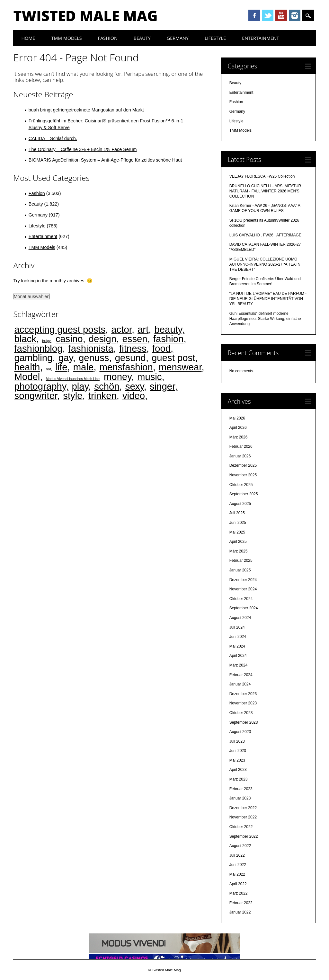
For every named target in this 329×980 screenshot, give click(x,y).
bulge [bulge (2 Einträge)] (47, 341)
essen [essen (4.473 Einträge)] (135, 339)
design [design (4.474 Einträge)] (102, 339)
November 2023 (243, 703)
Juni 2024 (238, 637)
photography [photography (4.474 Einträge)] (40, 386)
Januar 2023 (240, 798)
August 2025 (240, 504)
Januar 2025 (240, 570)
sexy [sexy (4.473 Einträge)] (135, 386)
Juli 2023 (237, 741)
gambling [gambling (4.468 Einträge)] (33, 358)
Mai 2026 (237, 418)
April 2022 (238, 884)
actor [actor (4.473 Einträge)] (121, 329)
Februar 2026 (241, 446)
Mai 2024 (237, 646)
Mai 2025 (237, 532)
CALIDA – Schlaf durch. (53, 138)
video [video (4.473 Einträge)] (134, 396)
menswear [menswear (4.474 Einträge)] (180, 367)
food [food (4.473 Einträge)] (161, 348)
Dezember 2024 (243, 580)
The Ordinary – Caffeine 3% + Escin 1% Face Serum (83, 149)
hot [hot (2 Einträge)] (49, 369)
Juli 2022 (237, 855)
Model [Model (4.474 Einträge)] (27, 377)
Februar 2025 (241, 561)
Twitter (268, 15)
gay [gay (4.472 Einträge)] (66, 358)
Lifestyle (215, 38)
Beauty (142, 38)
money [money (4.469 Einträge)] (118, 377)
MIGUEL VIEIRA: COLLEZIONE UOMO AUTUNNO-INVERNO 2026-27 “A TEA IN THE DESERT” (265, 264)
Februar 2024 (241, 675)
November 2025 (243, 475)
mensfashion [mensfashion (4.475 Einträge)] (126, 367)
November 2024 (243, 589)
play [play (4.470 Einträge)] (80, 386)
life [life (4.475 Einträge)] (61, 367)
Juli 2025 (237, 513)
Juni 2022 (238, 865)
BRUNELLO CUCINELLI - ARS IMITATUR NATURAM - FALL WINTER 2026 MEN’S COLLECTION (265, 191)
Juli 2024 (237, 627)
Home (28, 38)
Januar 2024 (240, 684)
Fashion (108, 38)
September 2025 (244, 494)
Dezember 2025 (243, 465)
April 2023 (238, 770)
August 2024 (240, 618)
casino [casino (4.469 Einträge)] (69, 339)
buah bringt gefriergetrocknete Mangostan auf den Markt (86, 110)
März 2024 (239, 665)
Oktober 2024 (241, 599)
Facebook (254, 15)
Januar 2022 (240, 912)
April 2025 (238, 542)
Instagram (295, 15)
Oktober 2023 (241, 713)
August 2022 (240, 846)
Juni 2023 (238, 751)
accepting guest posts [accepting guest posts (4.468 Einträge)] (60, 329)
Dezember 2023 (243, 694)
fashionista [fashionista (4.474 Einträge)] (91, 348)
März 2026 (239, 437)
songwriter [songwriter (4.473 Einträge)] (36, 396)
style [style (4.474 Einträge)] (73, 396)
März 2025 (239, 551)
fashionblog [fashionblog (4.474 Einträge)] (38, 348)
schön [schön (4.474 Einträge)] (107, 386)
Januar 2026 (240, 456)
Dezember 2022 (243, 808)
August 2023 (240, 732)
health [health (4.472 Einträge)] (27, 367)
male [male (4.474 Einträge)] (84, 367)
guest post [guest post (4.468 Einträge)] (173, 358)
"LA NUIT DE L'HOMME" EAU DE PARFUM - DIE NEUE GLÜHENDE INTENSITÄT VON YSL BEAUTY (268, 299)
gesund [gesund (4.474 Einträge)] (130, 358)
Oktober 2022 (241, 827)
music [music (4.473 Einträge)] (150, 377)
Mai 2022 (237, 874)
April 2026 (238, 428)
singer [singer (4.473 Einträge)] (162, 386)
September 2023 (244, 722)
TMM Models (67, 38)
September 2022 (244, 836)
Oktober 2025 (241, 485)
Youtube (281, 15)
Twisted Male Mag (85, 16)
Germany (178, 38)
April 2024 (238, 656)
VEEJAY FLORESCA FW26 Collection (262, 176)
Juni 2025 (238, 523)
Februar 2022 (241, 903)
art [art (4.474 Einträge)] (143, 329)
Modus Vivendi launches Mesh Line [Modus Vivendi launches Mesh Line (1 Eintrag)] (73, 379)
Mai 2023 (237, 760)
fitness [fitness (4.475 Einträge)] (133, 348)
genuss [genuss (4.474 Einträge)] (94, 358)
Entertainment (260, 38)
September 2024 (244, 608)
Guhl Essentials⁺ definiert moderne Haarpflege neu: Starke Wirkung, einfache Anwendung (265, 319)
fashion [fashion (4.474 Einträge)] (169, 339)
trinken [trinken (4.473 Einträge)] (102, 396)
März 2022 (239, 893)
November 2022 (243, 817)
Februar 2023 (241, 789)
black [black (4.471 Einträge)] (25, 339)
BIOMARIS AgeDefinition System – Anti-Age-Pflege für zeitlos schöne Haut (105, 160)
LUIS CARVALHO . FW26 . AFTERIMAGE (265, 235)
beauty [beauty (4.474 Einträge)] (168, 329)
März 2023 (239, 779)
